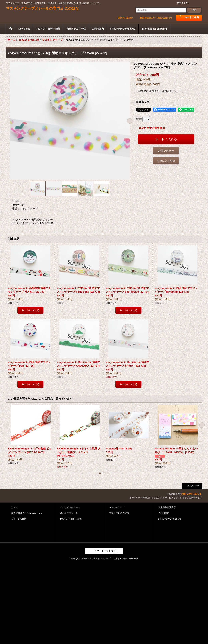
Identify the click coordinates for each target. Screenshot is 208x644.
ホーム (14, 507)
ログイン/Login (125, 18)
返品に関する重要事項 (152, 128)
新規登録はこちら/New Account (156, 18)
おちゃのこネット (192, 494)
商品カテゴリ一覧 (69, 513)
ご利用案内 (164, 513)
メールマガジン (117, 507)
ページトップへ (194, 486)
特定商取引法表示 (167, 507)
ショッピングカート (70, 507)
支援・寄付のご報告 (119, 513)
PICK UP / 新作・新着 (71, 519)
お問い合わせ (166, 151)
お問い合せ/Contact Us (169, 519)
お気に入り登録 (166, 161)
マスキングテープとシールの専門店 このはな (42, 8)
